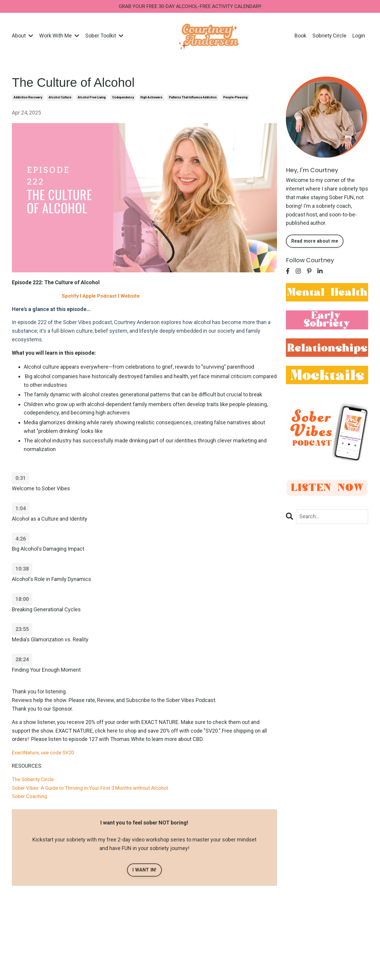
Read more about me (316, 242)
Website (133, 296)
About (23, 36)
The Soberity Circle (34, 780)
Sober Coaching (31, 797)
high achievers (151, 98)
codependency (123, 98)
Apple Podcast (102, 296)
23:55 (22, 630)
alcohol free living (92, 98)
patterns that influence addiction (193, 98)
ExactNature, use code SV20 (45, 753)
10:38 (22, 569)
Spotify (71, 296)
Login (359, 36)
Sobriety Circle (329, 36)
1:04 (21, 509)
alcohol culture (60, 98)
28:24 (22, 660)
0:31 (21, 479)
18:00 (22, 600)
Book (300, 36)
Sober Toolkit (104, 36)
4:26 (21, 539)
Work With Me (59, 36)
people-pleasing (235, 98)
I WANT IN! (145, 870)
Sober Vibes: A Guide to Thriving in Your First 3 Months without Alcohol (94, 788)
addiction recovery (28, 98)
